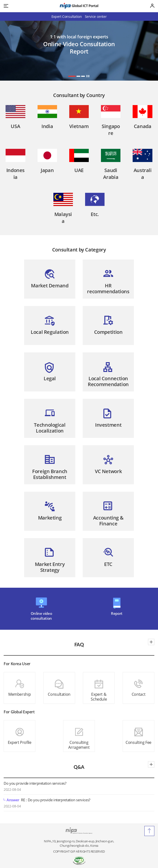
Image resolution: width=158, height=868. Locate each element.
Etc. (95, 214)
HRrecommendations (108, 288)
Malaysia (63, 218)
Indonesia (15, 174)
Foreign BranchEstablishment (50, 474)
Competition (108, 332)
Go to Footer (79, 0)
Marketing (50, 518)
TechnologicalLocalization (50, 428)
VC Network (108, 471)
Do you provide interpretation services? (35, 783)
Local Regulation (50, 332)
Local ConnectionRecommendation (108, 381)
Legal (50, 378)
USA (15, 126)
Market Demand (50, 286)
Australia (143, 174)
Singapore (111, 130)
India (47, 126)
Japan (47, 170)
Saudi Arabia (111, 174)
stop (88, 76)
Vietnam (79, 126)
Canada (143, 126)
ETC (108, 564)
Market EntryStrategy (50, 567)
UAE (79, 170)
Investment (108, 425)
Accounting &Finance (108, 521)
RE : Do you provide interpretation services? (47, 800)
